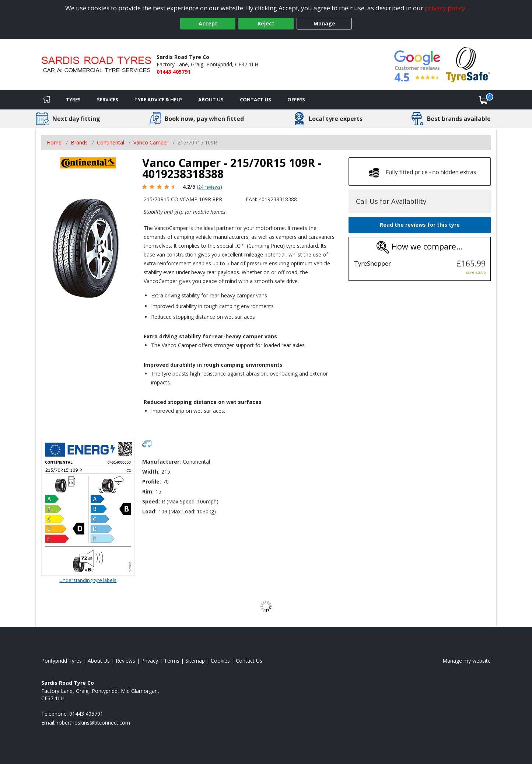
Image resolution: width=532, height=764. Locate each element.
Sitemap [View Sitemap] (195, 661)
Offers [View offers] (296, 100)
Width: (151, 472)
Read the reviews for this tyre (420, 225)
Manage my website (467, 661)
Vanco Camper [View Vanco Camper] (151, 142)
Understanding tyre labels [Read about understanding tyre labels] (88, 580)
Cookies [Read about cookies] (220, 661)
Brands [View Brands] (79, 142)
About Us (211, 100)
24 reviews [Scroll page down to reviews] (209, 187)
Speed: (151, 501)
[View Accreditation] (468, 64)
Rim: (148, 491)
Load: (149, 511)
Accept (208, 23)
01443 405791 (174, 72)
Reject (266, 23)
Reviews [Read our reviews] (125, 661)
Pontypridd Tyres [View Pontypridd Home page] (62, 661)
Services (108, 100)
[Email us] (93, 723)
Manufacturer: (162, 462)
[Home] (47, 100)
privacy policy (445, 8)
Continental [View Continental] (111, 142)
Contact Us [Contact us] (255, 100)
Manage (324, 23)
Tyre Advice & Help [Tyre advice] (158, 100)
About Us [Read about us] (99, 661)
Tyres (73, 100)
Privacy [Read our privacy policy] (150, 661)
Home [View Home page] (54, 142)
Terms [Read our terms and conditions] (172, 661)
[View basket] (484, 100)
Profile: (152, 482)
